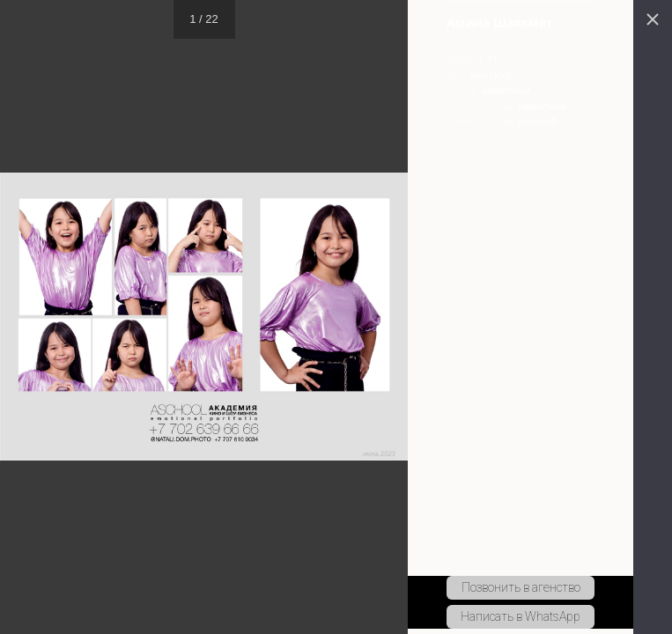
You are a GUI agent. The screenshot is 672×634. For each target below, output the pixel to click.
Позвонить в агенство (521, 587)
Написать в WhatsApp (521, 616)
